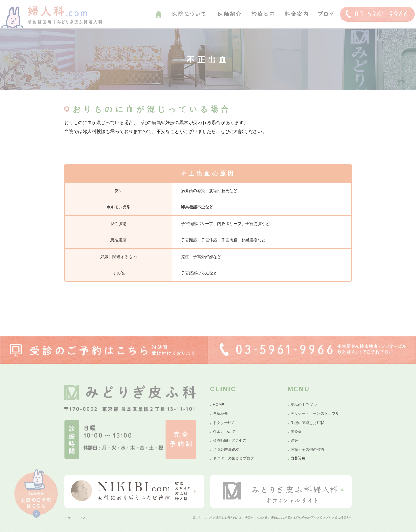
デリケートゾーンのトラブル (315, 413)
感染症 (296, 432)
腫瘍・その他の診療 (307, 449)
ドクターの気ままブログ (233, 458)
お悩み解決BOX (226, 449)
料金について (224, 432)
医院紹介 (220, 413)
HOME (219, 405)
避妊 (294, 440)
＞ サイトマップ (75, 518)
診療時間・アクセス (230, 440)
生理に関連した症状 (307, 423)
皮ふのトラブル (304, 405)
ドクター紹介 (224, 423)
